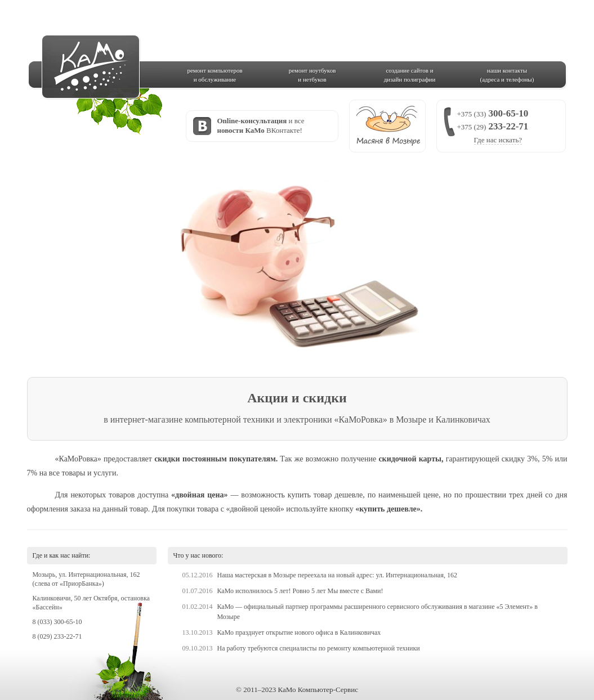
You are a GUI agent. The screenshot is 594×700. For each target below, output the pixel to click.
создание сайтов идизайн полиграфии (410, 75)
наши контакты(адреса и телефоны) (507, 75)
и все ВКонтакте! (261, 125)
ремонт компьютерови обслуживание (215, 75)
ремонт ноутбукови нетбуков (312, 75)
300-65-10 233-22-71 (493, 126)
